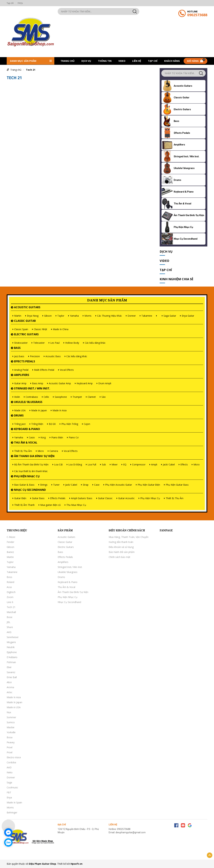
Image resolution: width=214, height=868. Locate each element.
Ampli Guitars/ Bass (82, 498)
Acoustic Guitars (27, 307)
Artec (10, 692)
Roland (10, 582)
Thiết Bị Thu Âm (23, 451)
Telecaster (39, 343)
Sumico (11, 722)
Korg (43, 437)
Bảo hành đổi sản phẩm (122, 552)
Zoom (10, 597)
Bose (10, 617)
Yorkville (11, 732)
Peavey (11, 742)
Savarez (11, 672)
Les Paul (55, 343)
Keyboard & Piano (27, 429)
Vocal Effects (67, 370)
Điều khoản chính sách (127, 530)
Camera (54, 451)
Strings (44, 485)
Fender (10, 542)
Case (97, 485)
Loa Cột (58, 464)
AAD (9, 767)
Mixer (115, 464)
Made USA (20, 410)
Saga (9, 782)
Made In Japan (39, 410)
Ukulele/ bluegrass (28, 402)
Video (122, 61)
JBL (9, 622)
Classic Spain (21, 329)
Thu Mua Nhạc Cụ (76, 505)
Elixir (9, 667)
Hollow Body (72, 343)
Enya (9, 797)
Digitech (11, 592)
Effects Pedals (24, 361)
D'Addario (12, 657)
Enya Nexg (33, 316)
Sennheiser (13, 637)
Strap (86, 485)
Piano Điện (57, 437)
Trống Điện (37, 424)
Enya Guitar (188, 316)
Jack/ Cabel (169, 464)
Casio (32, 437)
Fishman (11, 662)
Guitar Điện (20, 498)
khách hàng (172, 61)
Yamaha (74, 316)
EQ (125, 464)
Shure (10, 627)
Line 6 (10, 602)
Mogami (11, 642)
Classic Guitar (25, 321)
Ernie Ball (12, 677)
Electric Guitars (26, 334)
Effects (184, 464)
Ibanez (10, 552)
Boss (9, 577)
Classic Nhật (40, 329)
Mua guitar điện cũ (50, 505)
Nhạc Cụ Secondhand (30, 490)
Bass (17, 348)
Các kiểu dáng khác (95, 343)
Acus (9, 587)
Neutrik (11, 647)
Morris (88, 316)
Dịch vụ (86, 61)
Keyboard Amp (85, 383)
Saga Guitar (170, 316)
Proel (10, 747)
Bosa (10, 737)
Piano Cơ (74, 437)
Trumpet (77, 397)
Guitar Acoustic (126, 498)
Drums (19, 415)
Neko (10, 772)
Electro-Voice (14, 757)
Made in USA (14, 707)
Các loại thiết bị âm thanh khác (31, 471)
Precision (35, 356)
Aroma (10, 687)
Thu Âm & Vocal (26, 443)
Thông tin (105, 61)
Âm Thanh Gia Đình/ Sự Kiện (34, 456)
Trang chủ (68, 61)
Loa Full (92, 464)
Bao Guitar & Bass (24, 485)
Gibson (48, 316)
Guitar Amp (20, 383)
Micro (41, 451)
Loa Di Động (75, 464)
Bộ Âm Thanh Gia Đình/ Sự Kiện (31, 464)
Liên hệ (137, 61)
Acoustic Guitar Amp (60, 383)
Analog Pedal (21, 370)
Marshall (11, 612)
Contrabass (32, 397)
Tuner (56, 485)
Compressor (139, 464)
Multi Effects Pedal (44, 370)
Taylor (61, 316)
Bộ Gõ (52, 424)
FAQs (20, 3)
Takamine (147, 316)
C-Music (11, 537)
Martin (18, 316)
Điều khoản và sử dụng (121, 547)
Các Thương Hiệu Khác (110, 316)
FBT (9, 792)
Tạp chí (10, 3)
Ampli (154, 464)
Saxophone (61, 397)
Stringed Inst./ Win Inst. (32, 388)
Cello (46, 397)
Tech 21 (31, 70)
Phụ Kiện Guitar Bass (177, 485)
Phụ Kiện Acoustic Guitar (119, 485)
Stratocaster (21, 343)
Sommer (11, 717)
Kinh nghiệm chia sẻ (176, 279)
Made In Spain (14, 802)
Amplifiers (22, 375)
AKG (9, 632)
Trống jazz (20, 424)
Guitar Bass (38, 498)
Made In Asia (60, 410)
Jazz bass (19, 356)
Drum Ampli (105, 383)
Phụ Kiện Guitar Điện (149, 485)
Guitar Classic (105, 498)
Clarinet (92, 397)
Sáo (104, 397)
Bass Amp (38, 383)
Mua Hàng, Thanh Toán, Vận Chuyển (129, 537)
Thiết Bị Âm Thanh (24, 505)
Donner (132, 316)
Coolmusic (12, 787)
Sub (104, 464)
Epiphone (12, 652)
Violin (17, 397)
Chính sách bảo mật (119, 557)
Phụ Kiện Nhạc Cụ (27, 476)
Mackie (11, 727)
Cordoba (11, 762)
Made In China (61, 329)
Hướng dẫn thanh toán (121, 542)
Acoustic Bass (53, 356)
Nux (9, 712)
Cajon (87, 424)
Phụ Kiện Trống (70, 424)
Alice (9, 682)
